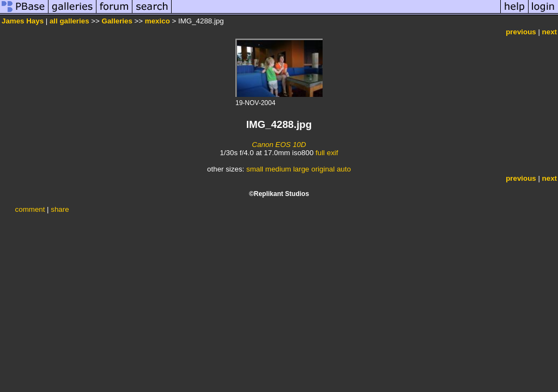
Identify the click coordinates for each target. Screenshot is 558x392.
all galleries (69, 21)
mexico (157, 21)
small (255, 169)
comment (30, 209)
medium (278, 169)
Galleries (117, 21)
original (323, 169)
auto (344, 169)
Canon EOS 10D (279, 145)
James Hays (23, 21)
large (301, 169)
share (60, 209)
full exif (327, 153)
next (550, 32)
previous (521, 32)
